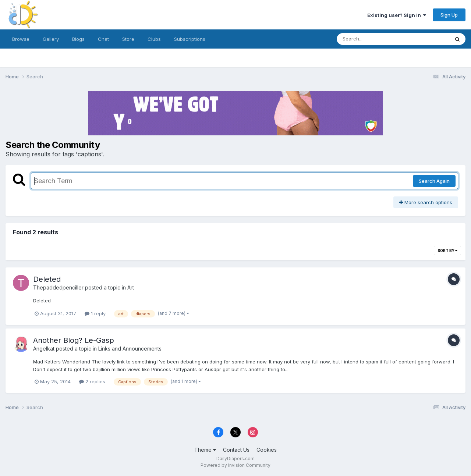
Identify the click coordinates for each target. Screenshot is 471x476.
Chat (103, 39)
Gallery (51, 39)
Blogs (78, 39)
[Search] (373, 39)
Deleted (47, 279)
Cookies (267, 450)
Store (128, 39)
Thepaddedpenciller (58, 287)
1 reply (95, 313)
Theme (205, 450)
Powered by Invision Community (235, 465)
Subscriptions (190, 39)
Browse (21, 39)
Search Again (434, 181)
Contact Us (236, 450)
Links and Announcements (130, 349)
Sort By (447, 251)
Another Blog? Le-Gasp (74, 340)
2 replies (92, 381)
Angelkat (44, 349)
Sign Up (449, 15)
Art (131, 287)
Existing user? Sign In (397, 15)
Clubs (154, 39)
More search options (426, 202)
